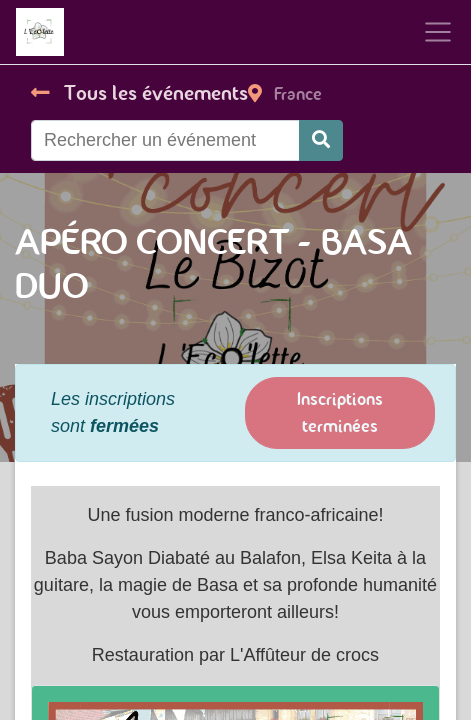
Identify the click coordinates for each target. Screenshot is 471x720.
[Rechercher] (321, 140)
